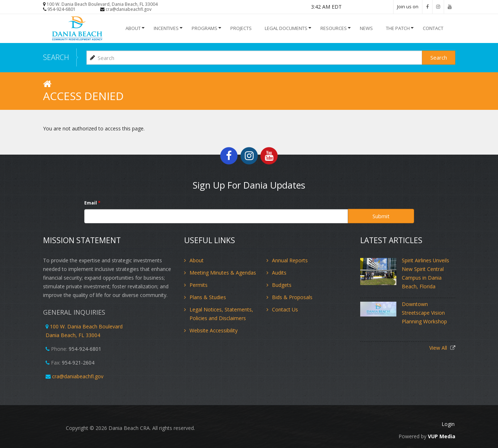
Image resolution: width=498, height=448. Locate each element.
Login (449, 424)
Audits (279, 272)
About (133, 28)
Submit (381, 216)
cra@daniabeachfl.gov (129, 9)
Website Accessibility (214, 330)
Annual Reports (290, 260)
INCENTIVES (166, 28)
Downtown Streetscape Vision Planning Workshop (424, 312)
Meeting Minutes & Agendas (223, 272)
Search (439, 57)
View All (439, 347)
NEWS (366, 28)
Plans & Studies (208, 297)
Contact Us (285, 309)
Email (92, 203)
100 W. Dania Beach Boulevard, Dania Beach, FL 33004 (102, 4)
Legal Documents (286, 28)
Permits (199, 285)
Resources (334, 28)
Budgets (282, 285)
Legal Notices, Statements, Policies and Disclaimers (221, 313)
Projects (241, 28)
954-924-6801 (61, 9)
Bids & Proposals (292, 297)
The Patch (398, 28)
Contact (433, 28)
